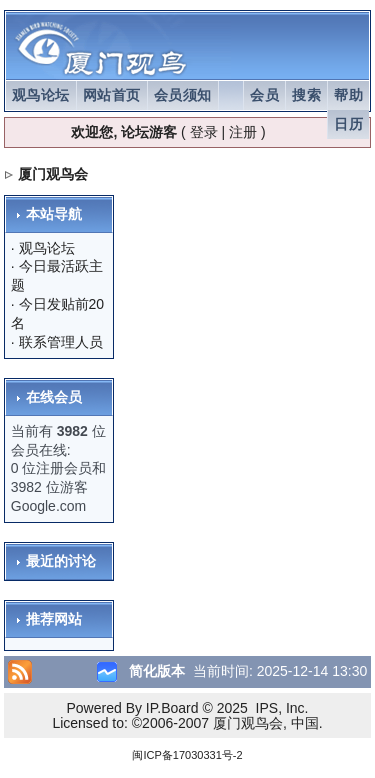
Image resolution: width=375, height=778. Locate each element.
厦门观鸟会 (53, 174)
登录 (204, 132)
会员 (264, 95)
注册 (243, 132)
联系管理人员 (61, 342)
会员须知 (183, 95)
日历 (348, 124)
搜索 (306, 95)
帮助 (348, 95)
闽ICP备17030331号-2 (187, 755)
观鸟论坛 (41, 95)
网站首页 (112, 95)
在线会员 (54, 397)
